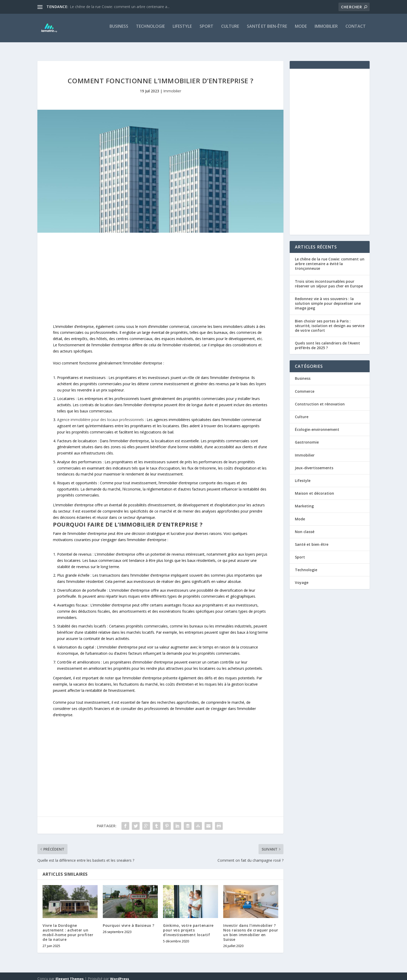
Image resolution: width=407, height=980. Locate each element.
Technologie (150, 30)
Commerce (305, 387)
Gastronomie (307, 437)
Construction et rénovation (320, 399)
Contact (356, 30)
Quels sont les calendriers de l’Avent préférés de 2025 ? (327, 341)
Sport (206, 30)
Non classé (305, 527)
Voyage (302, 578)
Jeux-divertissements (314, 463)
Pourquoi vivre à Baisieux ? (129, 921)
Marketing (304, 501)
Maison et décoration (314, 489)
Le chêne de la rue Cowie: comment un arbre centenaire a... (120, 7)
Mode (301, 30)
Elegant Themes (70, 974)
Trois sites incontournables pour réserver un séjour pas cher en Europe (329, 279)
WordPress (120, 974)
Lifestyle (182, 30)
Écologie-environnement (317, 425)
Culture (230, 30)
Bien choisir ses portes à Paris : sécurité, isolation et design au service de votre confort (330, 321)
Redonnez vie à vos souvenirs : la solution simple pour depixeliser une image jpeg (328, 299)
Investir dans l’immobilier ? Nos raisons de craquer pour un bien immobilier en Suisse (251, 928)
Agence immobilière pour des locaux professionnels (100, 415)
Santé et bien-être (267, 30)
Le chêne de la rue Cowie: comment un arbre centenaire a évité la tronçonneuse (330, 259)
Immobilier (326, 30)
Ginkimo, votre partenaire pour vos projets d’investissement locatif (188, 925)
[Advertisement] (160, 275)
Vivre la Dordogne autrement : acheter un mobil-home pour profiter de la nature (68, 928)
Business (119, 30)
